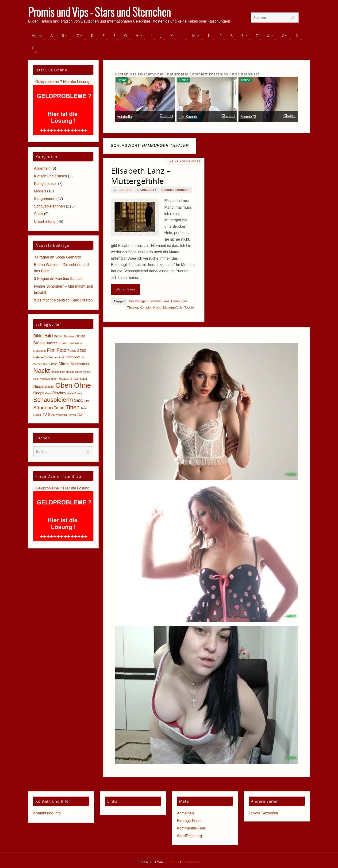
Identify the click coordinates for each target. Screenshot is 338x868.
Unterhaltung (45, 221)
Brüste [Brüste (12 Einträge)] (39, 343)
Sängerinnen (45, 199)
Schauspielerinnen (175, 190)
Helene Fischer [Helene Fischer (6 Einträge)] (44, 357)
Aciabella (124, 117)
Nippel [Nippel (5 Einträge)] (83, 379)
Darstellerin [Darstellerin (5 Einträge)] (76, 343)
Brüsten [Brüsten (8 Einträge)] (52, 343)
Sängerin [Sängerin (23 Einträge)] (43, 408)
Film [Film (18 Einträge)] (51, 350)
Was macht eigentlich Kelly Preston (63, 300)
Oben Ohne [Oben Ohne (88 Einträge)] (73, 385)
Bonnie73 (248, 117)
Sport (38, 214)
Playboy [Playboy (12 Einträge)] (59, 393)
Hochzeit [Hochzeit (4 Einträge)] (60, 357)
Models (40, 191)
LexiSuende (188, 117)
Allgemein (42, 168)
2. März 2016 (146, 190)
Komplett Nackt (150, 307)
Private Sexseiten (263, 813)
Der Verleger (138, 301)
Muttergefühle (173, 307)
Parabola (171, 862)
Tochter (190, 307)
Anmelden (185, 813)
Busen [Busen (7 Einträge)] (63, 343)
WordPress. (192, 862)
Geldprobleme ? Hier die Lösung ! (63, 82)
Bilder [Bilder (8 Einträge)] (58, 336)
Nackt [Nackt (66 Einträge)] (42, 371)
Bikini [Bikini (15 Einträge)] (38, 336)
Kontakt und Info (47, 813)
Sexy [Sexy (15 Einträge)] (79, 400)
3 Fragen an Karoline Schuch (58, 279)
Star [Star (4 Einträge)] (87, 401)
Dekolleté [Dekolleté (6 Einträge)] (40, 351)
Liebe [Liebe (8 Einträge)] (53, 364)
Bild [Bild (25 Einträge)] (49, 336)
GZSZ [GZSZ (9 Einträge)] (81, 350)
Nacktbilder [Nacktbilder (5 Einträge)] (58, 372)
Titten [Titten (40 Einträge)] (73, 407)
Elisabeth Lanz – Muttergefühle (141, 176)
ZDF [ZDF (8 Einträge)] (80, 415)
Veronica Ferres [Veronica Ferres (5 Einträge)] (66, 415)
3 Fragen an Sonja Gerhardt (57, 257)
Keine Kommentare (185, 161)
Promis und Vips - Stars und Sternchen (100, 13)
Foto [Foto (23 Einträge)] (61, 350)
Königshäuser (46, 184)
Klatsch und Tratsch (51, 176)
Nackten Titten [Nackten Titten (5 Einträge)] (49, 379)
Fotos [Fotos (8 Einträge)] (72, 351)
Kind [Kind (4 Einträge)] (46, 364)
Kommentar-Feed (192, 828)
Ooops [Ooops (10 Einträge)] (39, 393)
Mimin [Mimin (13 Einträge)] (64, 364)
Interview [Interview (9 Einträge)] (73, 357)
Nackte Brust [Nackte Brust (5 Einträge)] (74, 372)
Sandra (126, 190)
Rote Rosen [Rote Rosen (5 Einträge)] (75, 393)
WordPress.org (189, 836)
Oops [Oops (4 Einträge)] (48, 393)
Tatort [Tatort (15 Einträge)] (59, 408)
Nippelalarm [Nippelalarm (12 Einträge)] (44, 386)
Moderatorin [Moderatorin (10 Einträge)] (81, 364)
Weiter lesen (125, 289)
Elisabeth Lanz (159, 301)
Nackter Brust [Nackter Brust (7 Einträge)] (68, 379)
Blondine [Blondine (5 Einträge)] (69, 336)
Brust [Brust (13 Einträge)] (80, 336)
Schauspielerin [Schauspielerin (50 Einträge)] (53, 400)
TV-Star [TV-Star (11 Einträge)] (48, 414)
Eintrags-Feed (189, 821)
